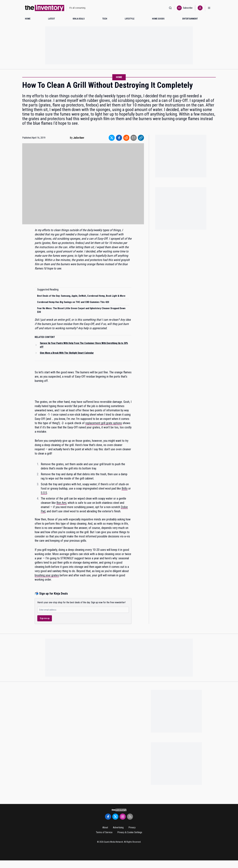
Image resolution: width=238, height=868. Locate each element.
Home (119, 77)
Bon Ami (61, 503)
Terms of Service (104, 832)
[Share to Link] (141, 138)
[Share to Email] (134, 138)
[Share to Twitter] (112, 138)
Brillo (125, 488)
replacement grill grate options (104, 423)
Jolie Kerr (79, 138)
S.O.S (44, 493)
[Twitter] (115, 817)
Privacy (132, 827)
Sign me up (45, 618)
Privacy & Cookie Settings (130, 832)
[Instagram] (123, 817)
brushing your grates (47, 575)
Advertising (118, 827)
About (105, 827)
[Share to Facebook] (119, 138)
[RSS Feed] (130, 817)
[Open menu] (209, 8)
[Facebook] (108, 817)
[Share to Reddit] (126, 138)
